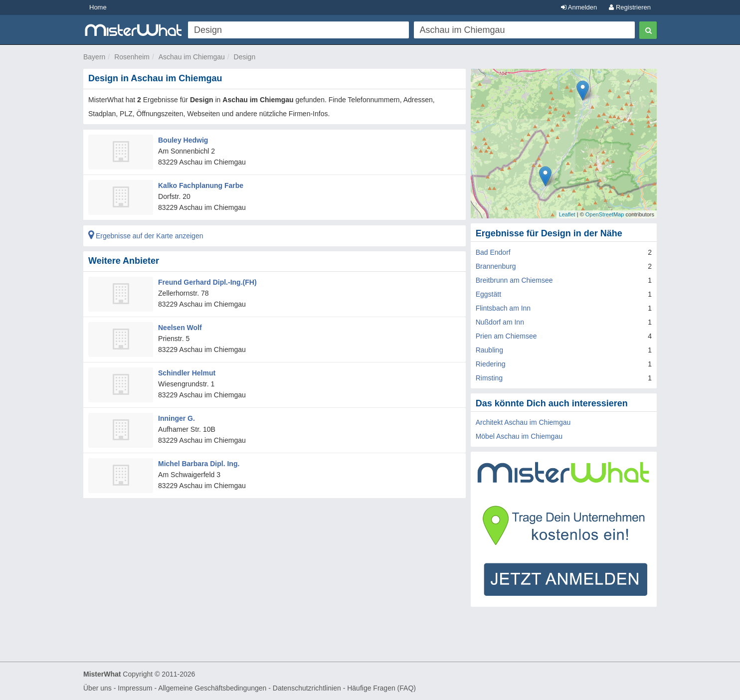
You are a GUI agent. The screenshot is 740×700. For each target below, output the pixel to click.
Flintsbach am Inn (503, 308)
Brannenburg (496, 266)
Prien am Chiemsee (506, 336)
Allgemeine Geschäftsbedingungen (212, 688)
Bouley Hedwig (183, 140)
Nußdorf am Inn (500, 322)
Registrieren (630, 7)
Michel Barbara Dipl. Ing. (199, 464)
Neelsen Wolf (180, 328)
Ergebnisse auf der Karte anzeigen (146, 236)
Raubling (489, 350)
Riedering (491, 364)
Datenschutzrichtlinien (307, 688)
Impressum (135, 688)
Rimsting (489, 378)
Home (98, 7)
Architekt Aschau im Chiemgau (523, 422)
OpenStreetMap (605, 214)
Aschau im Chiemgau (192, 57)
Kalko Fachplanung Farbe (201, 185)
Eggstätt (488, 294)
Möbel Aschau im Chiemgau (519, 436)
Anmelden (579, 7)
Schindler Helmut (187, 373)
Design (245, 57)
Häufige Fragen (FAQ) (381, 688)
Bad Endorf (493, 252)
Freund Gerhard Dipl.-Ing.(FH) (207, 282)
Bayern (94, 57)
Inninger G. (177, 418)
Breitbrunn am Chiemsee (514, 280)
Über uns (97, 688)
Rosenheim (132, 57)
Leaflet (567, 214)
